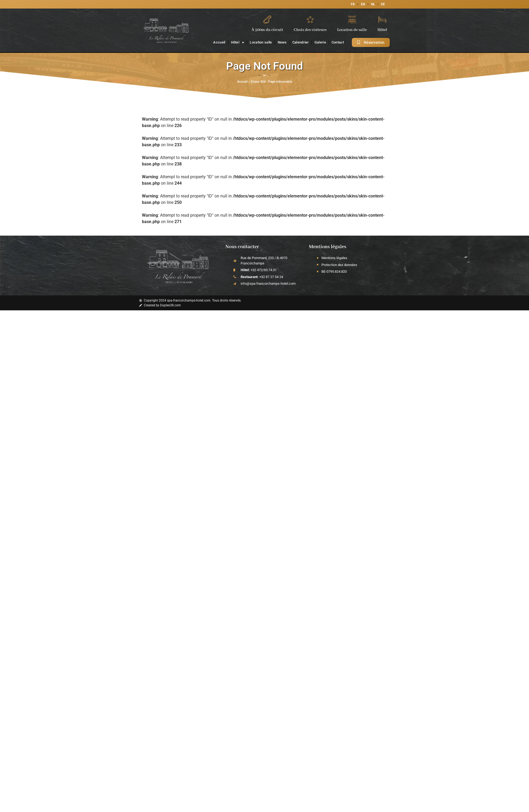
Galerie (320, 42)
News (282, 42)
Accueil (219, 42)
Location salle (261, 42)
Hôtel (238, 43)
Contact (338, 42)
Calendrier (301, 42)
